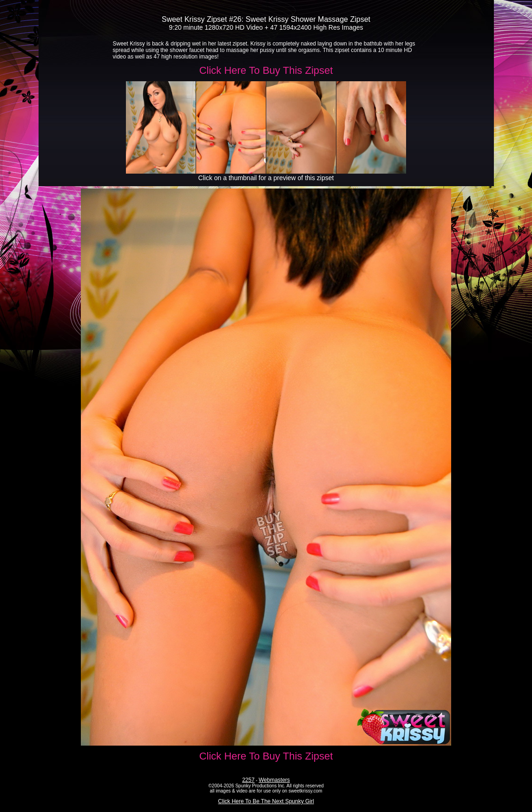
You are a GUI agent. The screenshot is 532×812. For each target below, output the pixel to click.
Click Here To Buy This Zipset (266, 70)
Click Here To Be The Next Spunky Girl (266, 801)
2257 (248, 780)
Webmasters (274, 780)
